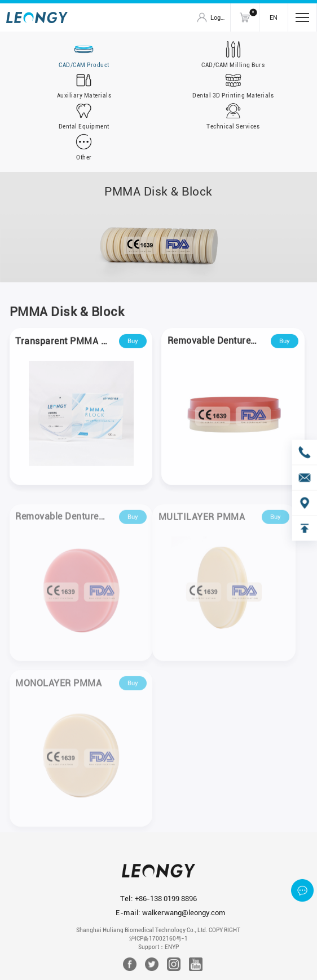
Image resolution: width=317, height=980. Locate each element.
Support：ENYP (158, 947)
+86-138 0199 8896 (166, 899)
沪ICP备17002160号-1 (158, 939)
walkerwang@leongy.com (184, 913)
